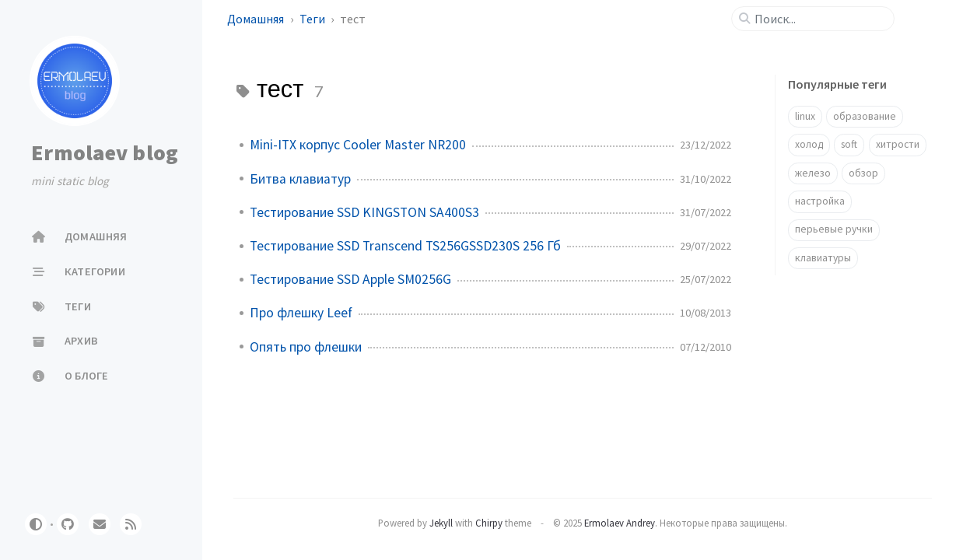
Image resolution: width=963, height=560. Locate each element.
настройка (820, 201)
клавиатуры (823, 258)
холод (809, 144)
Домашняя (257, 19)
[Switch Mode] (36, 524)
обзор (863, 173)
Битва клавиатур (300, 179)
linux (805, 116)
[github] (68, 524)
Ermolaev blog (105, 152)
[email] (100, 524)
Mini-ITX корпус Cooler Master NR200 (358, 145)
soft (849, 144)
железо (813, 173)
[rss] (131, 524)
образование (865, 116)
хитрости (898, 144)
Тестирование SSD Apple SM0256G (350, 279)
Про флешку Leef (301, 313)
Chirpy (489, 523)
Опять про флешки (306, 347)
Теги (313, 19)
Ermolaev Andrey (620, 523)
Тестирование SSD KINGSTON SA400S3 (364, 212)
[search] (819, 19)
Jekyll (441, 523)
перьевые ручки (834, 229)
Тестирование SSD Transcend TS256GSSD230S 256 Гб (405, 246)
